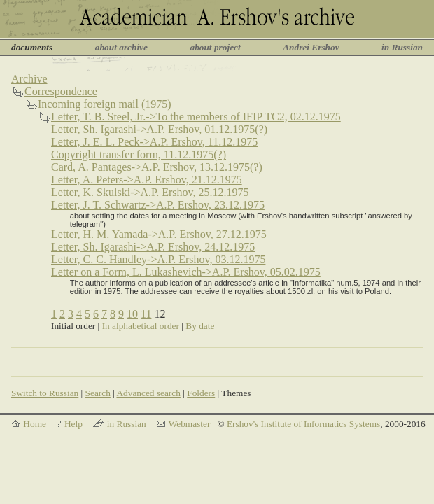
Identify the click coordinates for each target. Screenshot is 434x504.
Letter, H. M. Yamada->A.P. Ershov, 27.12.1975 (159, 234)
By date (200, 326)
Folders (201, 393)
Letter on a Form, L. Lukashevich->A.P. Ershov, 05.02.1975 (186, 272)
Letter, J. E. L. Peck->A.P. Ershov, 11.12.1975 (154, 142)
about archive (121, 47)
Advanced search (148, 393)
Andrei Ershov (311, 47)
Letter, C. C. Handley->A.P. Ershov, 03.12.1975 (158, 259)
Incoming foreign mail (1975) (105, 104)
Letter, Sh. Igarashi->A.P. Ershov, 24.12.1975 (153, 247)
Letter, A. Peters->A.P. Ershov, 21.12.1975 (147, 180)
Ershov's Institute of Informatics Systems (303, 424)
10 (132, 314)
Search (98, 393)
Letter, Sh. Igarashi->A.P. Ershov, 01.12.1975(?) (159, 129)
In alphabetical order (141, 326)
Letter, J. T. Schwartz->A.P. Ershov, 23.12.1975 (158, 205)
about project (215, 47)
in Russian (402, 47)
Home (35, 424)
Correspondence (61, 91)
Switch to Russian (45, 393)
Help (73, 424)
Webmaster (190, 424)
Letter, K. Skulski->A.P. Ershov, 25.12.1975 (150, 192)
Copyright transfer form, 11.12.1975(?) (139, 154)
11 (146, 314)
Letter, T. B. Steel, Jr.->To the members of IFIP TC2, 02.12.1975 (196, 117)
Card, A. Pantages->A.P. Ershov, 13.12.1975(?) (157, 167)
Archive (29, 79)
